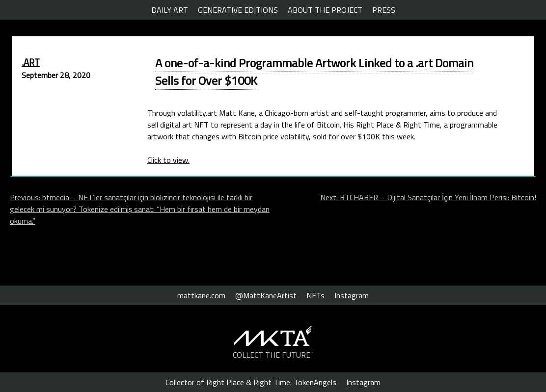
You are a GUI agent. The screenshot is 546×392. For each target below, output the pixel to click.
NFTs (315, 295)
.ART (31, 62)
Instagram (352, 295)
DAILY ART (170, 10)
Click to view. (168, 160)
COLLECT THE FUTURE (273, 355)
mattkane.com (201, 295)
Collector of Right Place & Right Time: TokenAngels (251, 382)
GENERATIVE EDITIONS (238, 10)
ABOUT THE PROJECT (325, 10)
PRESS (384, 10)
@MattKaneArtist (266, 295)
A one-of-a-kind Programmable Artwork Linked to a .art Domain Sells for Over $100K (314, 72)
